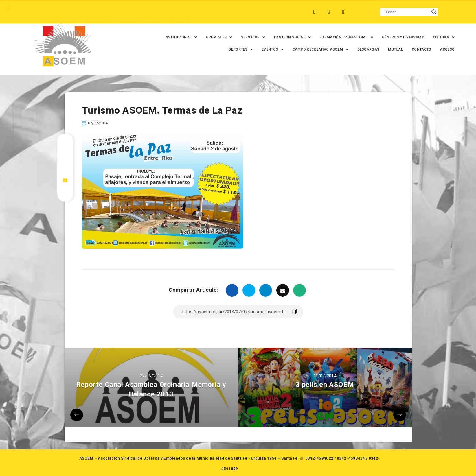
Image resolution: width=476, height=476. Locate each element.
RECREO (124, 12)
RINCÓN (148, 12)
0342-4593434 (351, 458)
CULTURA (439, 37)
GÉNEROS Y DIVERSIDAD (399, 37)
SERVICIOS (249, 37)
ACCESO (443, 49)
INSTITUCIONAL (177, 37)
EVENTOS (268, 49)
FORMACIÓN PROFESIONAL (342, 37)
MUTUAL (392, 49)
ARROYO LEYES (57, 12)
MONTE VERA (94, 12)
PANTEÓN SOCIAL (288, 37)
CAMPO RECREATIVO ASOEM (316, 49)
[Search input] (407, 12)
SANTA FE (174, 12)
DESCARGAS (364, 49)
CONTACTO (417, 49)
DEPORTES (237, 49)
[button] (177, 37)
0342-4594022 (319, 458)
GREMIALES (215, 37)
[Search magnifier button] (434, 12)
